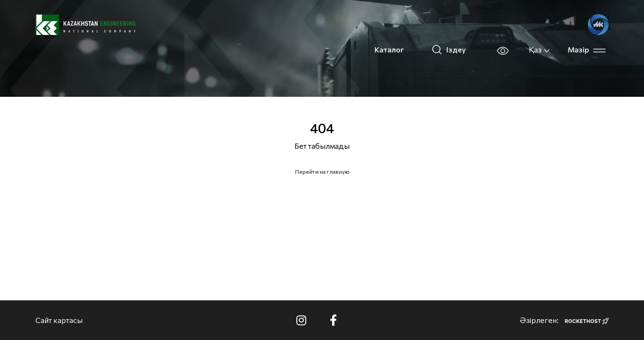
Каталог (389, 49)
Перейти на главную (322, 171)
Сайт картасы (59, 320)
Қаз (540, 50)
